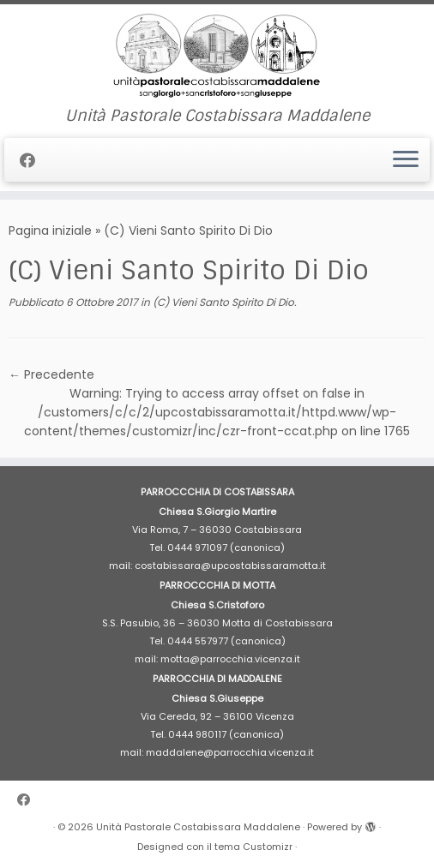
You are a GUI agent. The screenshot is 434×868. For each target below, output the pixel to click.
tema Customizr (253, 847)
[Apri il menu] (406, 160)
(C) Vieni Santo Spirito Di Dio (222, 302)
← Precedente (51, 374)
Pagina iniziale (50, 230)
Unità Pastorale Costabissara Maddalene (198, 827)
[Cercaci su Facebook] (33, 161)
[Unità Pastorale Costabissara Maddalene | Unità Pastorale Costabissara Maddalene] (217, 56)
